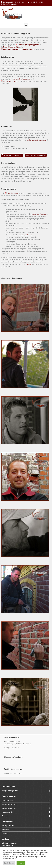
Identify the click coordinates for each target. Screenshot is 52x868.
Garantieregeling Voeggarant (20, 79)
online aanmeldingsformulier (37, 140)
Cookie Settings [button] (9, 863)
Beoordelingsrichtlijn (10, 81)
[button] (26, 25)
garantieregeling (13, 193)
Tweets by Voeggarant (13, 773)
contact (28, 264)
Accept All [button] (21, 863)
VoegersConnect (27, 235)
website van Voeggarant (39, 214)
